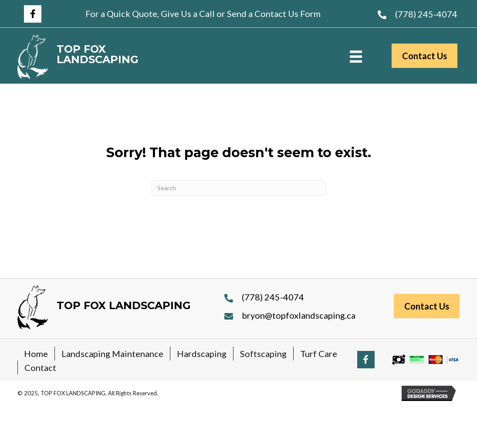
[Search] (239, 188)
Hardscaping (202, 354)
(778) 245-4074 (426, 14)
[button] (33, 14)
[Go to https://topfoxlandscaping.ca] (121, 57)
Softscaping (263, 354)
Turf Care (319, 354)
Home (36, 354)
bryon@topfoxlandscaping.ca (299, 315)
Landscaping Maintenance (112, 354)
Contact (40, 367)
